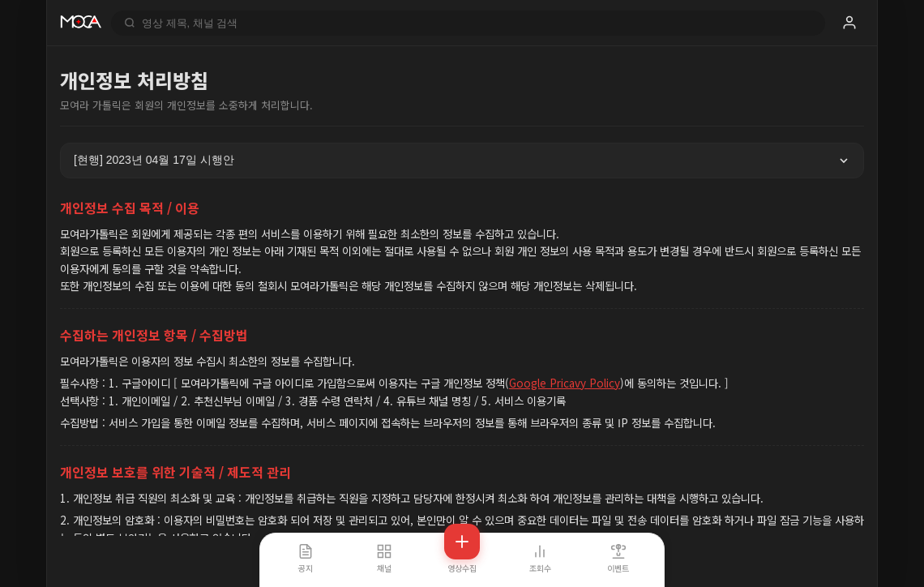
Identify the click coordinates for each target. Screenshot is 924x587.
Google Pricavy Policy (565, 383)
